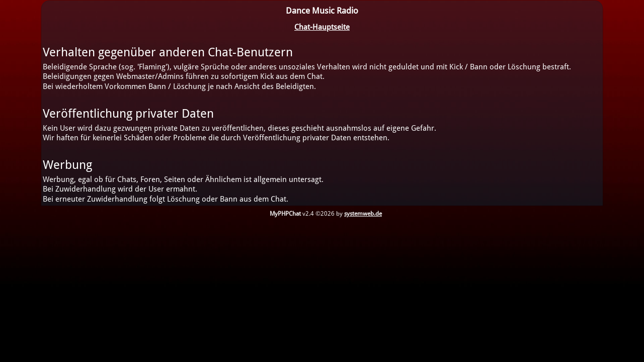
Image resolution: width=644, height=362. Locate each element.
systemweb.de (363, 214)
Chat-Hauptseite (322, 27)
